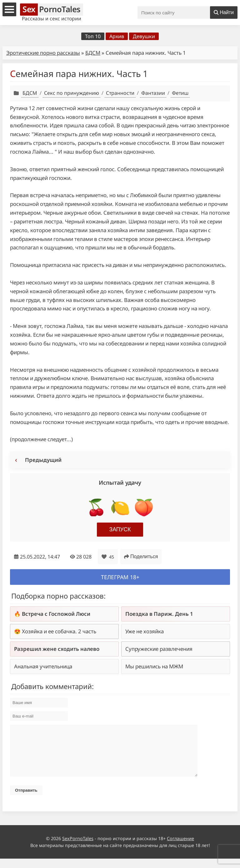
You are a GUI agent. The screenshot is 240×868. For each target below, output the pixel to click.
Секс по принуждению (72, 93)
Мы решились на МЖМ (154, 666)
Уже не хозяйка (145, 631)
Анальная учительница (43, 666)
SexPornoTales (78, 848)
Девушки (144, 36)
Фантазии (153, 93)
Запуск (120, 529)
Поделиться (141, 557)
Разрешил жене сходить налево (57, 649)
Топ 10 (93, 36)
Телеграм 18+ (120, 577)
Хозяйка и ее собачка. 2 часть (59, 631)
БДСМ (93, 53)
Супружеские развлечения (159, 649)
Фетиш (180, 93)
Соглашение (180, 848)
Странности (120, 93)
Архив (117, 36)
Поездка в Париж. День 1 (159, 614)
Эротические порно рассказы (43, 53)
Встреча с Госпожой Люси (56, 614)
